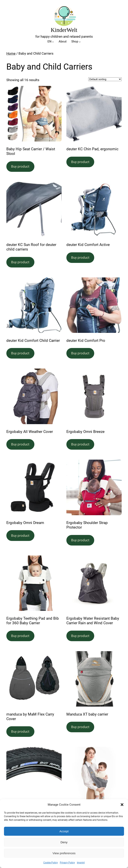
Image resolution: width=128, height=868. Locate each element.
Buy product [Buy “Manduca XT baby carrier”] (80, 727)
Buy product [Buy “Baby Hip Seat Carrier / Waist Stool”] (20, 166)
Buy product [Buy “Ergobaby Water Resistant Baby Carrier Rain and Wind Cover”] (80, 636)
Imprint (81, 863)
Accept (64, 831)
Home (11, 53)
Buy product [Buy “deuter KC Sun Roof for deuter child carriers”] (20, 262)
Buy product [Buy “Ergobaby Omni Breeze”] (80, 444)
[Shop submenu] (80, 42)
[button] (122, 805)
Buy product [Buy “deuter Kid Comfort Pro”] (80, 353)
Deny (64, 842)
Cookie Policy (51, 863)
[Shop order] (105, 79)
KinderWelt (64, 30)
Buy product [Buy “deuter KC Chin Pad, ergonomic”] (80, 162)
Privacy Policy (67, 863)
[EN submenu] (53, 42)
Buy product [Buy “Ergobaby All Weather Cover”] (20, 444)
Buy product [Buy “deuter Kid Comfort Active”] (80, 258)
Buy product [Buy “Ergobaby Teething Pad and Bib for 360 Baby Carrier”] (20, 636)
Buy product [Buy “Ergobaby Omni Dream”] (20, 536)
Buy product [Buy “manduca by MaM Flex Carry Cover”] (20, 731)
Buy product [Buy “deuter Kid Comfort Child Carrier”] (20, 353)
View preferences (64, 853)
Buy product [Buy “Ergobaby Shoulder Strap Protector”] (80, 540)
